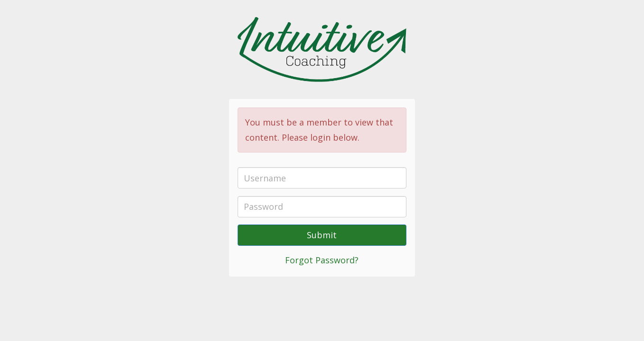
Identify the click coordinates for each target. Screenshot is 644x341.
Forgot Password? (322, 260)
